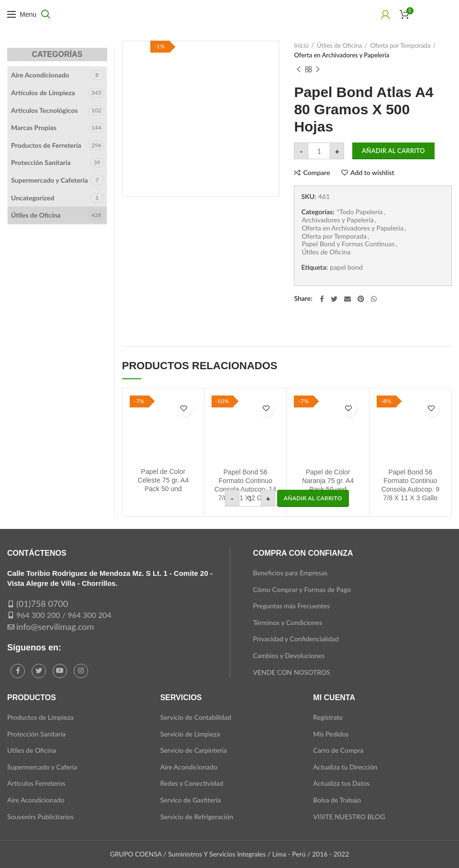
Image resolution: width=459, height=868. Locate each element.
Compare (316, 173)
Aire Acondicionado (40, 75)
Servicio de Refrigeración (197, 817)
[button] (313, 498)
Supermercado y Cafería (42, 767)
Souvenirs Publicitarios (40, 817)
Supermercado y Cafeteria (50, 180)
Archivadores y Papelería (337, 220)
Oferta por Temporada (400, 45)
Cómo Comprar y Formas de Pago (302, 589)
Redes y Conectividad (192, 783)
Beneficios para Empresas (290, 573)
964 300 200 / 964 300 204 (64, 615)
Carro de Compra (338, 750)
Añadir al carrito (393, 151)
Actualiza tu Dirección (345, 767)
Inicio (301, 45)
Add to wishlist (372, 173)
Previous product (299, 70)
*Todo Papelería (359, 212)
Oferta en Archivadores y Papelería (341, 55)
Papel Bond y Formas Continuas (348, 244)
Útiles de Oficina (340, 45)
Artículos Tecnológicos (44, 110)
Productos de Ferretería (46, 145)
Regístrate (328, 717)
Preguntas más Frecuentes (291, 606)
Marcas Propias (34, 127)
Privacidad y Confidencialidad (296, 639)
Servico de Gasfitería (191, 800)
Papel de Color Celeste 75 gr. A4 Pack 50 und (163, 480)
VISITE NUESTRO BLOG (349, 817)
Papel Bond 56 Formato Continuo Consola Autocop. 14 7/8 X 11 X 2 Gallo (245, 485)
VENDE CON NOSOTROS (291, 672)
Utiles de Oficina (32, 750)
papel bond (346, 267)
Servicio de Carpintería (194, 750)
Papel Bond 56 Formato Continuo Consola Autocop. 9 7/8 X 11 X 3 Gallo (410, 485)
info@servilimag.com (55, 626)
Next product (318, 70)
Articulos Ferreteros (36, 783)
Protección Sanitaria (41, 162)
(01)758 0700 (42, 604)
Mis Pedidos (331, 734)
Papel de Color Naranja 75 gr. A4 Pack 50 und (328, 481)
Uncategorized (33, 198)
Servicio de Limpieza (190, 734)
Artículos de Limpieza (43, 93)
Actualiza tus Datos (341, 783)
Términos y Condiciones (287, 622)
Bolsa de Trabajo (337, 800)
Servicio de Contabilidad (196, 717)
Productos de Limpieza (40, 717)
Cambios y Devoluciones (289, 655)
